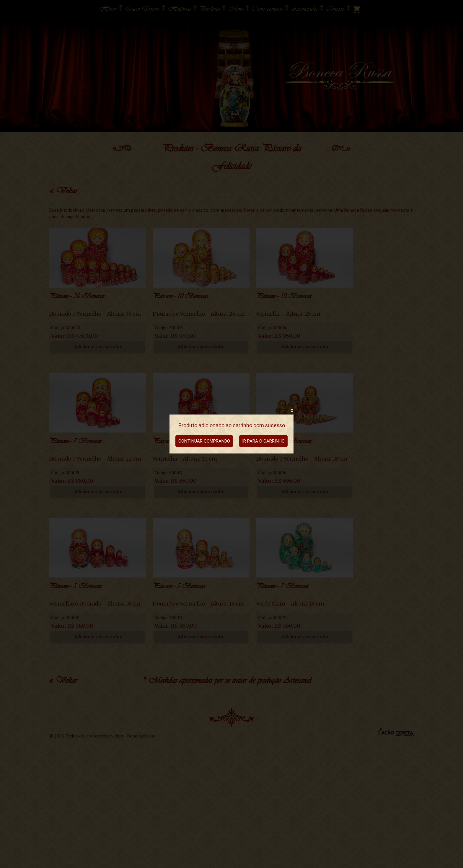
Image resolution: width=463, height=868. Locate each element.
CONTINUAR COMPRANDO (204, 441)
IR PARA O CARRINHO (263, 441)
